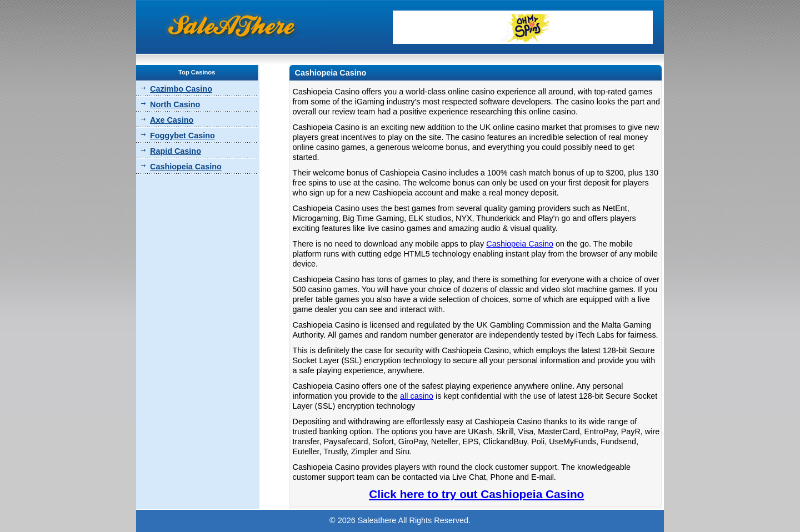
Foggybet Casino (182, 135)
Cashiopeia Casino (186, 167)
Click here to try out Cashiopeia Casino (476, 494)
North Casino (175, 104)
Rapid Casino (176, 151)
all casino (417, 396)
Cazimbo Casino (181, 89)
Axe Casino (172, 120)
